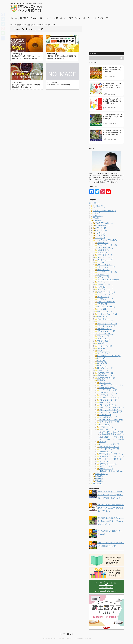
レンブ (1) (101, 361)
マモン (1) (97, 213)
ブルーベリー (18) (105, 329)
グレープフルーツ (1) (108, 405)
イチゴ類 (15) (101, 233)
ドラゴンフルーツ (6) (106, 302)
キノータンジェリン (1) (109, 397)
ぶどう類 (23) (101, 228)
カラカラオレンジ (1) (108, 393)
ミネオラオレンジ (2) (108, 464)
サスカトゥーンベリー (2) (108, 280)
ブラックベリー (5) (105, 321)
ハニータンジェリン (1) (109, 444)
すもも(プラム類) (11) (104, 223)
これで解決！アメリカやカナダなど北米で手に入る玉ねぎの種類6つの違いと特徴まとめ (111, 508)
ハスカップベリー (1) (106, 307)
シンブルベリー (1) (105, 289)
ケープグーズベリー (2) (107, 272)
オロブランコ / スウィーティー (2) (114, 385)
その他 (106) (98, 206)
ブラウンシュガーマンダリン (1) (113, 454)
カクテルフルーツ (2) (108, 390)
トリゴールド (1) (106, 427)
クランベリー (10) (105, 260)
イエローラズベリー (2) (107, 245)
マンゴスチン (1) (104, 339)
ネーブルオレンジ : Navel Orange (59, 85)
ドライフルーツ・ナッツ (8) (105, 211)
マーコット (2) (105, 461)
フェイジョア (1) (104, 319)
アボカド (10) (103, 243)
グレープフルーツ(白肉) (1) (111, 410)
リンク (48, 18)
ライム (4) (101, 348)
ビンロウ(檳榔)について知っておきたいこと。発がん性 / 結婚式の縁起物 (113, 117)
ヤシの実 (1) (102, 343)
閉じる (97, 203)
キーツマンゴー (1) (105, 257)
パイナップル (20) (105, 311)
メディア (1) (98, 216)
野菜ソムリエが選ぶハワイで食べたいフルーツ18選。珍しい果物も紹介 (112, 70)
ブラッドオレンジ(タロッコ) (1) (112, 456)
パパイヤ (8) (102, 316)
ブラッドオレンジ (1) (106, 326)
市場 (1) (96, 218)
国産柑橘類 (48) (102, 474)
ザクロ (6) (101, 287)
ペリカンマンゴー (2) (106, 331)
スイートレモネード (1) (109, 422)
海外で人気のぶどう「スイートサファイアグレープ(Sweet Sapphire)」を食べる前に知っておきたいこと (111, 495)
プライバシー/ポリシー (81, 18)
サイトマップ (101, 18)
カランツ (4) (102, 252)
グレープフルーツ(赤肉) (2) (111, 412)
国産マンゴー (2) (104, 370)
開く (91, 203)
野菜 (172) (97, 483)
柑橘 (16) (101, 380)
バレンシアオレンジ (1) (109, 447)
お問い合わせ (60, 18)
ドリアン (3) (102, 304)
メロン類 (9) (100, 238)
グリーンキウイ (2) (105, 265)
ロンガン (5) (102, 363)
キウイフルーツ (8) (105, 255)
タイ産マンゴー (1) (105, 299)
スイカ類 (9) (100, 235)
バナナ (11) (102, 309)
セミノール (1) (105, 425)
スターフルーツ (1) (105, 294)
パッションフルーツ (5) (107, 314)
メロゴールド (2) (106, 469)
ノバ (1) (102, 442)
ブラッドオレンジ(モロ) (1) (111, 459)
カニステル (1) (103, 250)
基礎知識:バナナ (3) (105, 375)
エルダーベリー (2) (105, 248)
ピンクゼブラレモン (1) (109, 449)
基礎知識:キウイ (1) (105, 373)
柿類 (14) (99, 476)
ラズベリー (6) (103, 351)
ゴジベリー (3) (103, 277)
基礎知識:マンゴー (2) (106, 378)
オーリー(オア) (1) (107, 388)
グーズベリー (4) (104, 270)
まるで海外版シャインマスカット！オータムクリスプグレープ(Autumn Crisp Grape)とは (111, 521)
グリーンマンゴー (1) (106, 267)
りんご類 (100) (101, 230)
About (34, 18)
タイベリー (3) (103, 297)
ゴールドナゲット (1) (108, 417)
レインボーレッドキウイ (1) (109, 356)
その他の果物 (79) (103, 225)
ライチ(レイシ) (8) (105, 346)
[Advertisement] (106, 36)
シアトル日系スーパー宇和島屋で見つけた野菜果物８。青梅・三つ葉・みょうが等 (112, 132)
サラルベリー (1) (104, 282)
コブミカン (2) (105, 415)
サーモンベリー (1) (105, 284)
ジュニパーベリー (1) (106, 292)
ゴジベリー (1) (99, 208)
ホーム (14, 18)
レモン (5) (101, 358)
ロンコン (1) (102, 366)
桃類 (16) (99, 479)
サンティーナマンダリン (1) (111, 420)
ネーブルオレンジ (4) (108, 429)
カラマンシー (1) (106, 395)
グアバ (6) (101, 262)
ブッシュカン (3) (106, 452)
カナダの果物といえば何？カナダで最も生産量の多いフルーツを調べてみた (112, 101)
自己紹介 (24, 18)
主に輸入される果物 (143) (106, 240)
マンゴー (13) (103, 341)
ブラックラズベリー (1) (107, 324)
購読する (94, 53)
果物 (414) (97, 221)
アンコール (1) (105, 383)
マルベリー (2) (103, 336)
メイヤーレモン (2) (107, 466)
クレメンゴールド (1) (108, 400)
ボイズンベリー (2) (105, 334)
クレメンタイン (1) (107, 402)
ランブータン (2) (104, 353)
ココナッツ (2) (103, 275)
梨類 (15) (99, 481)
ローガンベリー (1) (105, 368)
